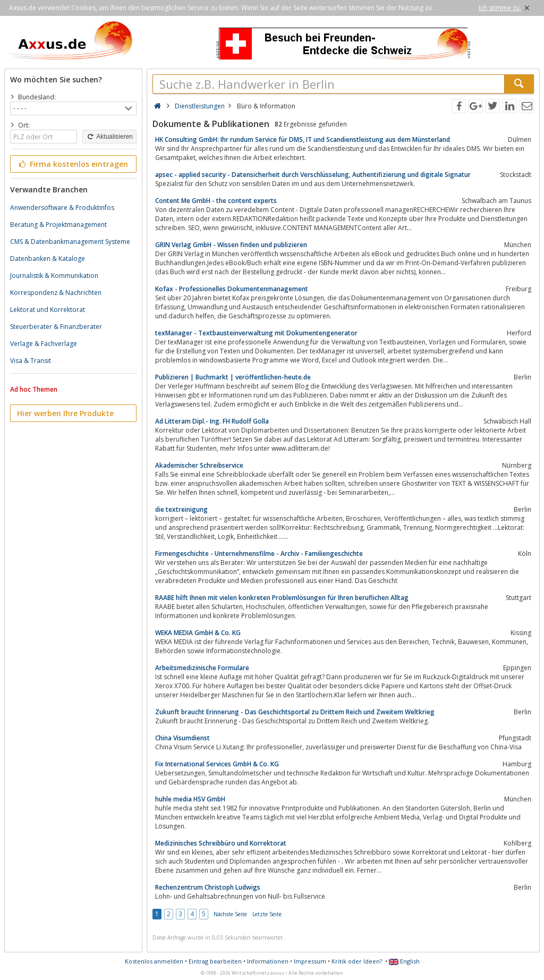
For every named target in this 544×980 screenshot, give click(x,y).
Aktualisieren (109, 137)
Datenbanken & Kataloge (48, 259)
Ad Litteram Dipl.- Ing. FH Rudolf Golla (212, 421)
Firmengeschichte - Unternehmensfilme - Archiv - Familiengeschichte (259, 554)
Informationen (268, 961)
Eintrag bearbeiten (215, 961)
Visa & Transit (31, 361)
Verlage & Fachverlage (44, 344)
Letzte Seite (267, 914)
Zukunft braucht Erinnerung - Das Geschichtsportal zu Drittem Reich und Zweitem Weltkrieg (295, 712)
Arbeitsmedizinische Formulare (202, 668)
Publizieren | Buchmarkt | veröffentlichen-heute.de (233, 377)
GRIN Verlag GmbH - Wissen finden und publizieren (231, 245)
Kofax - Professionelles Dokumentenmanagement (232, 289)
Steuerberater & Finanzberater (56, 327)
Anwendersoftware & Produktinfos (62, 208)
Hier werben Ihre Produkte (65, 413)
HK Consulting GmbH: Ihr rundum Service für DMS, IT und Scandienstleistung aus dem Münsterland (303, 140)
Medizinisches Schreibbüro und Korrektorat (221, 843)
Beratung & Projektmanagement (58, 225)
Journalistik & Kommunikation (54, 276)
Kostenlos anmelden (154, 961)
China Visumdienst (182, 738)
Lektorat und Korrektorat (48, 310)
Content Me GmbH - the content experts (216, 201)
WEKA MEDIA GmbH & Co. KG (198, 633)
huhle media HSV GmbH (190, 799)
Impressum (310, 961)
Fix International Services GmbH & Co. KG (217, 764)
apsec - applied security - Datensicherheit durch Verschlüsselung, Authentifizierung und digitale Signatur (313, 175)
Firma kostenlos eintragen (73, 164)
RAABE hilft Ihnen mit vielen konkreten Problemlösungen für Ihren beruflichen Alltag (282, 598)
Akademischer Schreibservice (199, 465)
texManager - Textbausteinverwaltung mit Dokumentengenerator (256, 333)
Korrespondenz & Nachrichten (56, 293)
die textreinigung (181, 509)
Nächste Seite (230, 914)
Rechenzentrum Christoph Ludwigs (208, 887)
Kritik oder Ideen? (357, 961)
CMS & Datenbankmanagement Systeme (70, 242)
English (404, 961)
